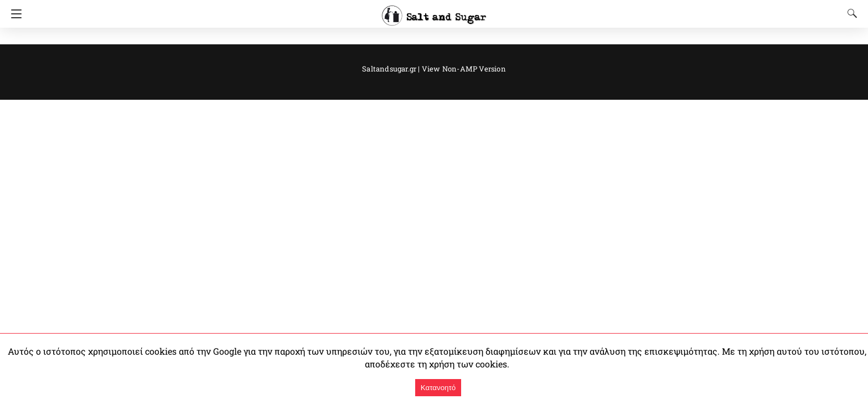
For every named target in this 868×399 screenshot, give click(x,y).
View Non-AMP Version (460, 68)
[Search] (850, 13)
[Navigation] (14, 14)
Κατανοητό (438, 388)
